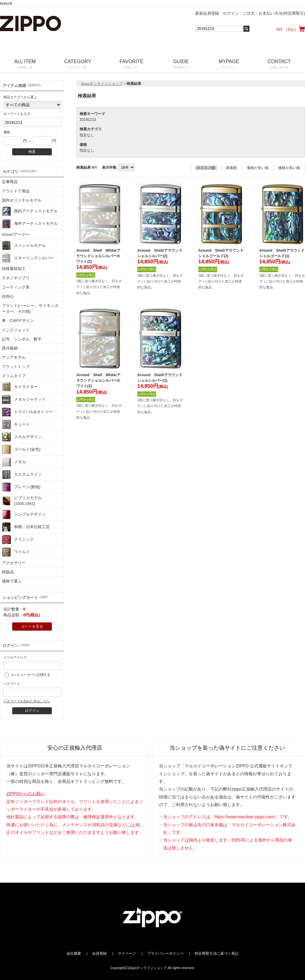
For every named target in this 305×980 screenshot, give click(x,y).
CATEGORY (78, 65)
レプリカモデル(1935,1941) (22, 501)
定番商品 (10, 182)
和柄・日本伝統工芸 (26, 527)
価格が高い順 (289, 168)
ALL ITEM (25, 65)
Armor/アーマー (16, 234)
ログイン (231, 13)
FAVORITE (131, 65)
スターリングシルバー (28, 258)
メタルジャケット (24, 399)
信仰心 (8, 296)
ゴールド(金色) (21, 449)
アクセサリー (14, 563)
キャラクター (20, 387)
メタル (14, 462)
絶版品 (8, 572)
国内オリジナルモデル (22, 200)
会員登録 (99, 953)
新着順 (231, 168)
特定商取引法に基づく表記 (217, 953)
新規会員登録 (207, 13)
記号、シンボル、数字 (22, 339)
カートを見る (32, 626)
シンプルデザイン (24, 514)
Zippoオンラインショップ (102, 84)
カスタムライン (22, 474)
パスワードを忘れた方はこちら (27, 701)
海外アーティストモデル (30, 224)
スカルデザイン (22, 437)
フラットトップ (16, 367)
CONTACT (279, 65)
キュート (16, 424)
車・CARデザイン (18, 321)
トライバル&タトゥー (27, 412)
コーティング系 (16, 287)
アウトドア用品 (16, 191)
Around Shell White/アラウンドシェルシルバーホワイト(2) (98, 256)
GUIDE (181, 65)
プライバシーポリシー (165, 953)
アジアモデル (14, 357)
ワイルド (16, 552)
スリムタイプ (14, 376)
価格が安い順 (258, 168)
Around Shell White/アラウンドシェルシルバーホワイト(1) (98, 380)
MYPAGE (229, 65)
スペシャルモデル (24, 245)
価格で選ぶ (12, 581)
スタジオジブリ (16, 278)
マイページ (127, 953)
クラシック (18, 539)
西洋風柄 (10, 348)
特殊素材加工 (14, 269)
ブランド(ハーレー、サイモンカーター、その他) (30, 308)
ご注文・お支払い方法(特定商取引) (274, 13)
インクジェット (16, 330)
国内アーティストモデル (30, 211)
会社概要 (74, 953)
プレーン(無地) (21, 487)
